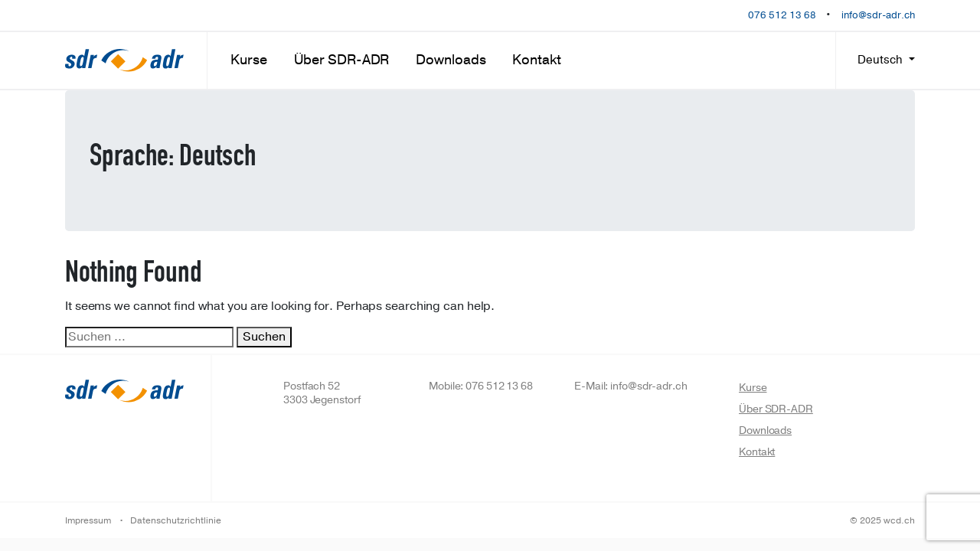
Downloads (451, 60)
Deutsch (882, 60)
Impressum (88, 520)
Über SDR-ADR (342, 60)
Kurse (249, 60)
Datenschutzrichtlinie (176, 520)
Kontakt (536, 60)
